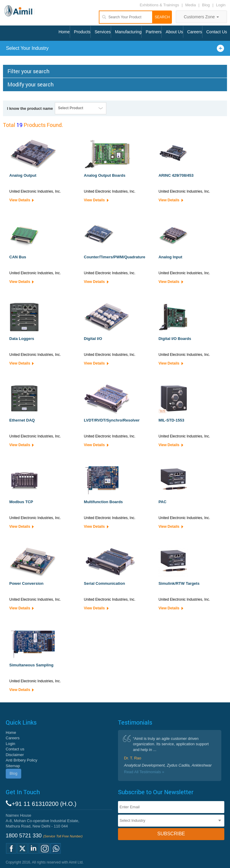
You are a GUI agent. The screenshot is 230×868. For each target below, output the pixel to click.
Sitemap (13, 766)
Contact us (15, 749)
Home (64, 32)
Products (82, 32)
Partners (153, 32)
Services (103, 32)
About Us (174, 32)
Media (191, 5)
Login (221, 5)
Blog (206, 5)
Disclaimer (15, 755)
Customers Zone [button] (201, 17)
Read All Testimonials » (144, 772)
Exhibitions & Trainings (159, 5)
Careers (195, 32)
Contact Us (217, 32)
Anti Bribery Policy (21, 760)
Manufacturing (128, 32)
